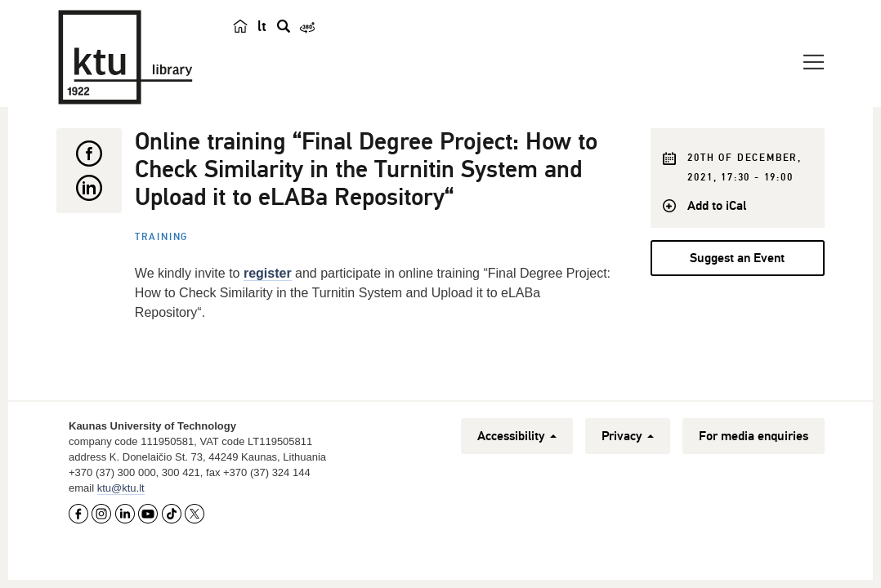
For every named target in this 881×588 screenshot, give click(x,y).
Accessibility (517, 436)
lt (262, 26)
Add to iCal (717, 206)
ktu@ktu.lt (121, 488)
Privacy (628, 436)
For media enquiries (754, 436)
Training (161, 237)
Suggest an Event (737, 258)
